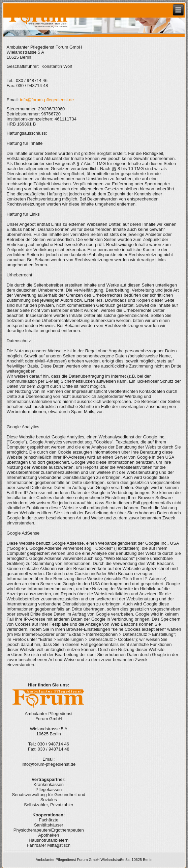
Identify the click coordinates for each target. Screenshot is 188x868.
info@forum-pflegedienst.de (47, 100)
